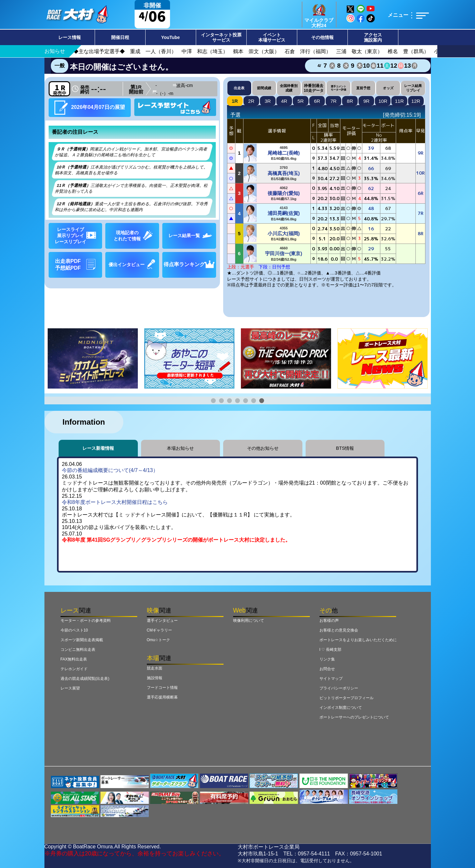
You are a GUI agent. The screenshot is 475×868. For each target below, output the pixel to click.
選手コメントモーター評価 (338, 88)
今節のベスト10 (74, 630)
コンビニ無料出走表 (78, 650)
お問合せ (327, 669)
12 (416, 101)
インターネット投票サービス (221, 37)
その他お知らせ (263, 448)
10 (383, 101)
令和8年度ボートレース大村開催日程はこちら (115, 502)
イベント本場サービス (272, 37)
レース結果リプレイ (413, 88)
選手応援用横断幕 (162, 697)
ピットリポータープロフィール (347, 698)
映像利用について (249, 621)
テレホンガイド (74, 669)
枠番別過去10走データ (313, 88)
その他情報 (322, 37)
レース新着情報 (98, 448)
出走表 (239, 88)
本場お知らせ (180, 448)
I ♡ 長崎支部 (331, 650)
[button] (213, 401)
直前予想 (363, 88)
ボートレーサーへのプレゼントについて (354, 717)
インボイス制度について (341, 708)
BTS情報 (345, 448)
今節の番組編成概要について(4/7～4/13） (110, 470)
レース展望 (70, 688)
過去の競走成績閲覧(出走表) (85, 679)
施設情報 (155, 678)
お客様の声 (329, 621)
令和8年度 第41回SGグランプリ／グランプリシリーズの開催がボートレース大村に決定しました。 (176, 540)
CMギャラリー (160, 630)
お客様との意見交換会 (339, 630)
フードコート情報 (162, 688)
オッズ (388, 88)
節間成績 (264, 88)
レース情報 (70, 37)
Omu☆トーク (159, 640)
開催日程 (120, 37)
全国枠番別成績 (289, 88)
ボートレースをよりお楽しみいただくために (358, 640)
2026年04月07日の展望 (90, 107)
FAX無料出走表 (74, 659)
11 (399, 101)
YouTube (171, 37)
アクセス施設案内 (373, 37)
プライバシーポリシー (339, 688)
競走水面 (155, 668)
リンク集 (327, 659)
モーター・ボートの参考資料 (86, 621)
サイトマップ (331, 679)
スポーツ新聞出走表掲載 (82, 640)
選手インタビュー (162, 621)
